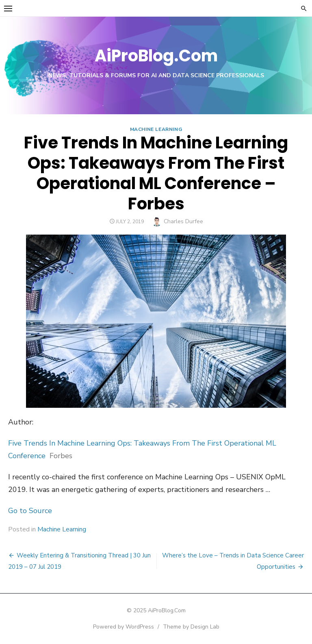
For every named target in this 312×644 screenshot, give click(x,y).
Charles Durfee (183, 221)
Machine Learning (156, 129)
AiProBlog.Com (156, 56)
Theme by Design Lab (191, 627)
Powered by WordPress (123, 627)
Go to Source (30, 511)
